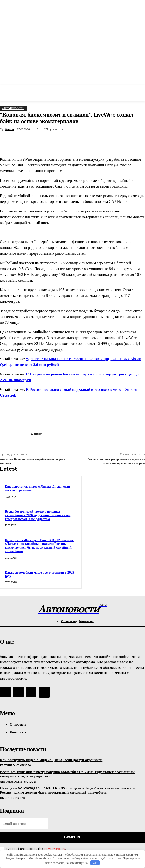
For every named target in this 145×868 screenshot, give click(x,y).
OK (95, 863)
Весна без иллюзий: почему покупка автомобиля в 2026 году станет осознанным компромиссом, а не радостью (38, 515)
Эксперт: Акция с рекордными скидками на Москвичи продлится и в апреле (116, 461)
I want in (72, 837)
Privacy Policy (54, 849)
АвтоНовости (13, 108)
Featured (7, 765)
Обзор (5, 798)
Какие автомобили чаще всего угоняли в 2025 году (39, 574)
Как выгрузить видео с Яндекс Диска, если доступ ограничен (51, 760)
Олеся (9, 129)
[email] (24, 824)
